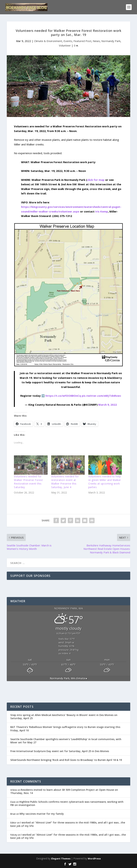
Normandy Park (111, 41)
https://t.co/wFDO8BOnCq (63, 396)
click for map (96, 180)
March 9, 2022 (108, 405)
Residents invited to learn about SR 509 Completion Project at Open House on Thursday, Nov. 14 (64, 791)
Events (68, 41)
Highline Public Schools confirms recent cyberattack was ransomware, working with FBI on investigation (67, 803)
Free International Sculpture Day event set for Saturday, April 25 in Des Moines (60, 751)
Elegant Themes (61, 859)
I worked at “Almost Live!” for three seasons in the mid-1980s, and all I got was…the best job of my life (68, 824)
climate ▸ (68, 678)
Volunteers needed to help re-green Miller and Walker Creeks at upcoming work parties (105, 482)
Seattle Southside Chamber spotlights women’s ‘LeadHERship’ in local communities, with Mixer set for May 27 (66, 741)
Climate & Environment (48, 41)
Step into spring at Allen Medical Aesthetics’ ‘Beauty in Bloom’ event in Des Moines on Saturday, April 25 (64, 717)
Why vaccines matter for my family (42, 814)
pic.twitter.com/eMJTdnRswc (101, 396)
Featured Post (82, 41)
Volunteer (65, 45)
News (96, 41)
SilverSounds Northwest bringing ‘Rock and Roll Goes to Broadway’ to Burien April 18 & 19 (66, 760)
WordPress (94, 859)
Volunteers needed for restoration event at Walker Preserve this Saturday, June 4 (65, 482)
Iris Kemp (102, 211)
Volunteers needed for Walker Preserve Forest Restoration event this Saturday (28, 482)
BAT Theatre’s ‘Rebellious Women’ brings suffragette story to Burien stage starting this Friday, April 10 (65, 729)
